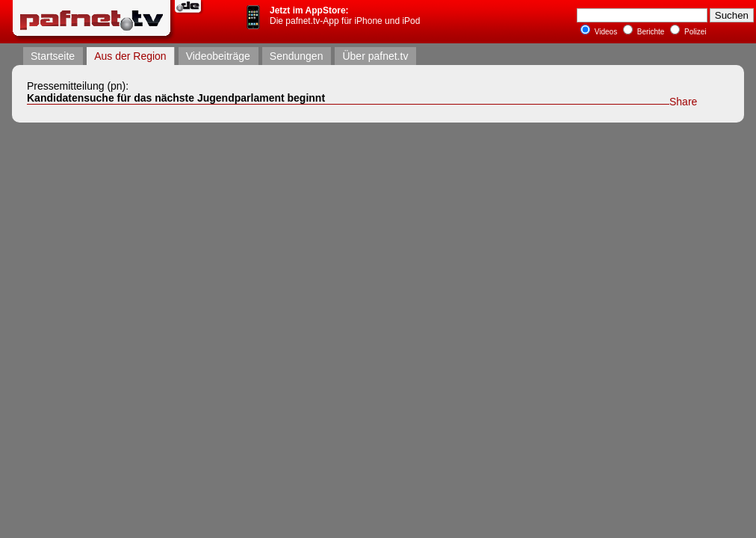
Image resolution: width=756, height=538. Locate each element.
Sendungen (297, 56)
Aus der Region (130, 56)
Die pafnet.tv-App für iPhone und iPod (345, 16)
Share (683, 102)
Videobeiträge (218, 56)
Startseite (53, 56)
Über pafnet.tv (375, 56)
